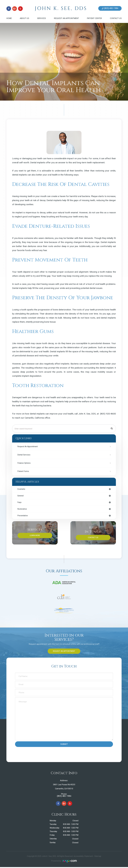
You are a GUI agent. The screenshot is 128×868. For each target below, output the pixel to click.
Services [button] (41, 18)
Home (9, 18)
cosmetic (22, 489)
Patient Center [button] (94, 18)
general (21, 496)
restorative (22, 510)
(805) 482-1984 (111, 8)
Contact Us (116, 18)
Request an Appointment (66, 18)
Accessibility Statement (83, 857)
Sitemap (98, 857)
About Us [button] (24, 18)
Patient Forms (24, 471)
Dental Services (24, 455)
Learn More (35, 536)
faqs (20, 503)
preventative (23, 516)
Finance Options (24, 463)
